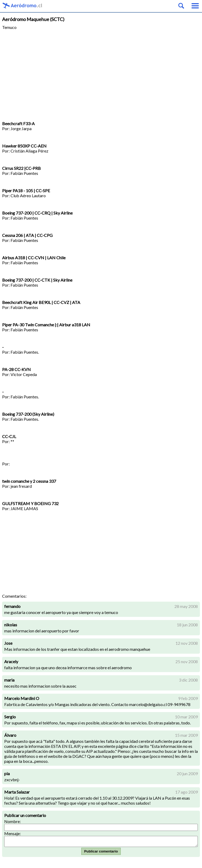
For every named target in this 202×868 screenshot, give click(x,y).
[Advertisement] (101, 75)
